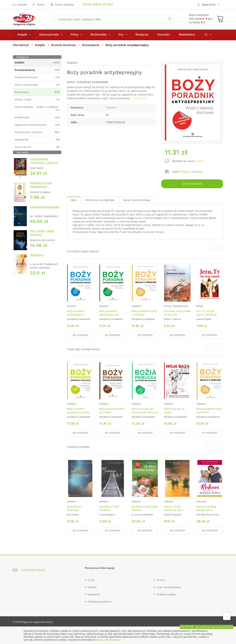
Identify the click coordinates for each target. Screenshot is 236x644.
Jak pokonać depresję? (74, 508)
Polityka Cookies (166, 594)
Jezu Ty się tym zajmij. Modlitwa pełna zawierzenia (208, 315)
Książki (22, 35)
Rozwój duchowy (64, 45)
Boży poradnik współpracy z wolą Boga (78, 412)
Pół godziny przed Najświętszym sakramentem (41, 187)
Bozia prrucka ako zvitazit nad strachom (145, 411)
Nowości (164, 35)
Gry (121, 35)
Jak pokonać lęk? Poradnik (109, 508)
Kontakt (92, 587)
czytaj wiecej (140, 99)
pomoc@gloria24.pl (33, 570)
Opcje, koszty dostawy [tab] (137, 200)
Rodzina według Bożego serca (206, 508)
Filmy (74, 35)
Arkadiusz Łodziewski (92, 82)
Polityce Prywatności (108, 640)
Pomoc (161, 580)
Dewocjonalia (49, 35)
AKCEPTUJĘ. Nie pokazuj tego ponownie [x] (206, 627)
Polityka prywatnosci (99, 601)
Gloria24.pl (21, 45)
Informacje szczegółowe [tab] (100, 200)
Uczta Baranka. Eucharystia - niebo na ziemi (44, 163)
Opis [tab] (74, 200)
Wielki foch (37, 255)
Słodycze (142, 35)
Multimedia (98, 35)
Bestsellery (187, 35)
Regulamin (94, 594)
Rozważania (91, 45)
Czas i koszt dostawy (169, 587)
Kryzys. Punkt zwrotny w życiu (174, 508)
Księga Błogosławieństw (45, 207)
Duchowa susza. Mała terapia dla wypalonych (177, 315)
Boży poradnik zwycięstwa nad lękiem (109, 315)
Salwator (111, 108)
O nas (91, 580)
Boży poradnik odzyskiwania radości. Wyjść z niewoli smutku (77, 317)
